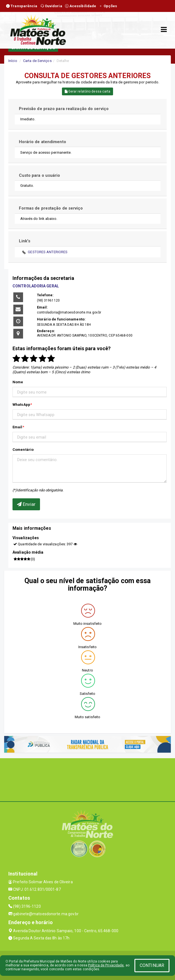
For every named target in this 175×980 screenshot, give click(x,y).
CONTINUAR (152, 965)
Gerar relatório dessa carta (88, 91)
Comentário (23, 450)
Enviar (26, 504)
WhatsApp (21, 405)
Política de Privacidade (106, 965)
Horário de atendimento (42, 142)
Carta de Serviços (37, 61)
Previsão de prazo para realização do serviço (64, 109)
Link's (25, 241)
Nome (18, 382)
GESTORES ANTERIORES (48, 252)
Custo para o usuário (40, 175)
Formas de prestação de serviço (51, 208)
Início (13, 61)
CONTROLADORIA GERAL (36, 286)
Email (17, 427)
